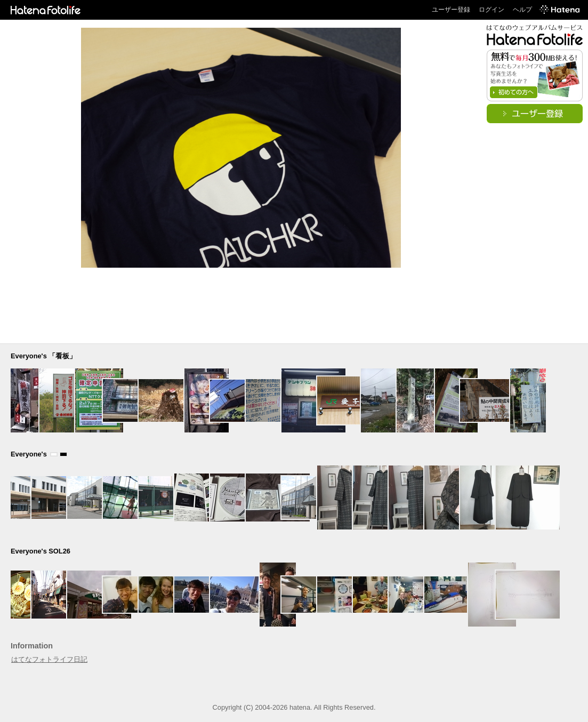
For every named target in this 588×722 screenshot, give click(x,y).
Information (32, 646)
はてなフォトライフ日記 (49, 659)
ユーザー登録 (451, 10)
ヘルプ (522, 10)
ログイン (492, 10)
